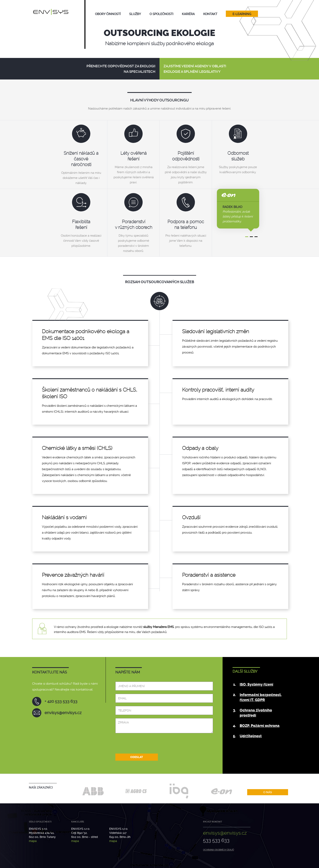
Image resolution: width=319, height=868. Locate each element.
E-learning (242, 14)
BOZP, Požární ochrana (260, 726)
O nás (268, 792)
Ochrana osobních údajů (218, 850)
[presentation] (146, 745)
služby (135, 14)
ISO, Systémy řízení (256, 684)
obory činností (108, 14)
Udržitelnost (251, 736)
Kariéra (188, 14)
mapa (33, 841)
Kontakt (210, 14)
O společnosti (161, 14)
